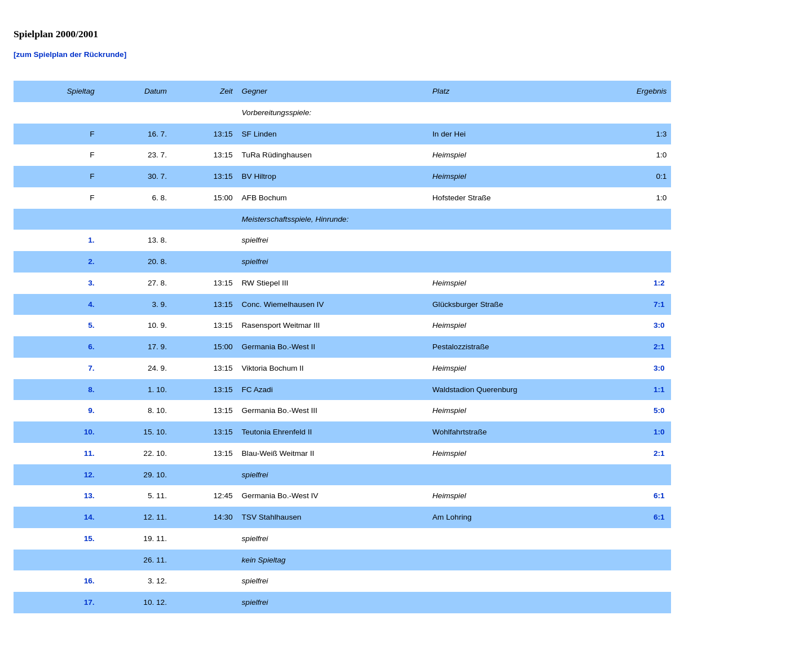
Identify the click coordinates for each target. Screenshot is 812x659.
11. (89, 453)
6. (91, 347)
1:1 (659, 390)
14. (89, 517)
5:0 (659, 410)
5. (91, 325)
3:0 (659, 325)
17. (89, 602)
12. (89, 475)
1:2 (659, 283)
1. (91, 240)
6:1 (659, 496)
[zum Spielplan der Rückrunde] (70, 54)
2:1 (659, 347)
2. (91, 262)
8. (91, 390)
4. (91, 304)
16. (89, 581)
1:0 (659, 432)
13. (89, 496)
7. (91, 368)
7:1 (659, 304)
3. (91, 283)
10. (89, 432)
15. (89, 539)
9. (91, 410)
